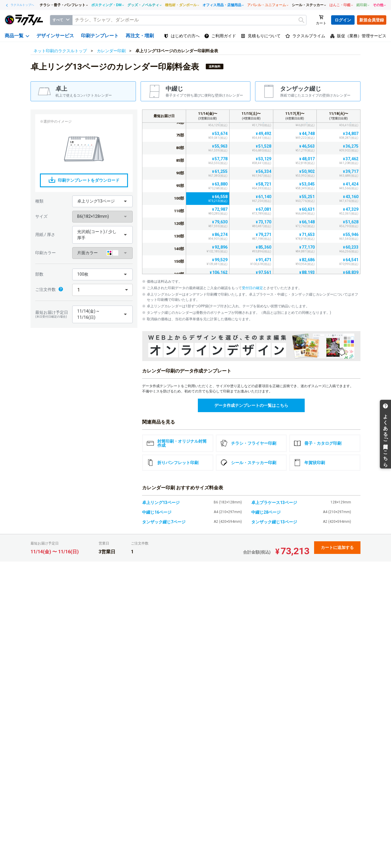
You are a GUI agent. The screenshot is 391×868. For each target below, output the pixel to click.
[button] (102, 201)
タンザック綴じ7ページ (164, 522)
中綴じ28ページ (266, 512)
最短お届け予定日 (52, 314)
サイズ (41, 216)
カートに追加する (337, 547)
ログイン (343, 20)
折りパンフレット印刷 (173, 463)
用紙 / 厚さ (45, 235)
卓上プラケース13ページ (274, 503)
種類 (39, 201)
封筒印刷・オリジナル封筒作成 (177, 443)
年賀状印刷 (309, 463)
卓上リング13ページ (161, 503)
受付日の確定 (252, 288)
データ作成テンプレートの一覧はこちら (251, 405)
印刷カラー (45, 253)
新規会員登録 (372, 20)
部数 (39, 274)
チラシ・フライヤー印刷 (248, 443)
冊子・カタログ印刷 (318, 443)
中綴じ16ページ (157, 512)
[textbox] (189, 20)
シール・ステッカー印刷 (248, 463)
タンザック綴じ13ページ (274, 522)
